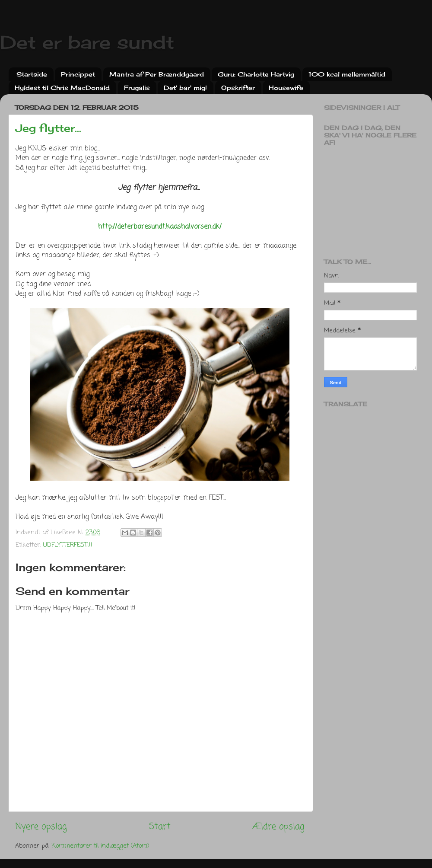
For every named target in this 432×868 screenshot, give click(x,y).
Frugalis (137, 88)
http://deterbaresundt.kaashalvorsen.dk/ (160, 227)
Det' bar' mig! (185, 88)
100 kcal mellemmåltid (347, 74)
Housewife (286, 88)
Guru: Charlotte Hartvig (256, 74)
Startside (32, 74)
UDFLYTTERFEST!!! (68, 545)
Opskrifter (238, 88)
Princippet (78, 74)
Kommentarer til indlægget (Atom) (100, 846)
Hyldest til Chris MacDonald (62, 88)
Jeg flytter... (48, 128)
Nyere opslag (41, 827)
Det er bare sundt (87, 42)
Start (160, 827)
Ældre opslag (278, 827)
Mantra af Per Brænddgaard (157, 74)
